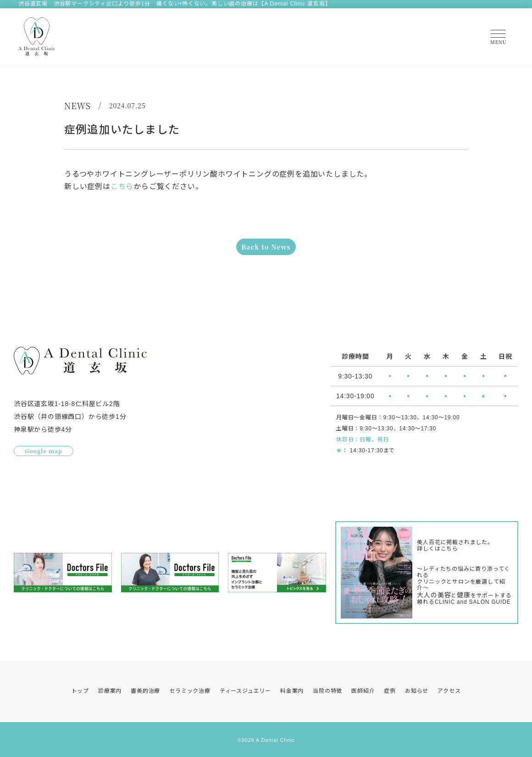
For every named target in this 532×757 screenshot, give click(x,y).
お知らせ (417, 691)
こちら (122, 186)
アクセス (449, 691)
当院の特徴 (327, 691)
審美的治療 (145, 691)
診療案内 (110, 691)
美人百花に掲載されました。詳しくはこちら (455, 546)
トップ (80, 691)
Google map (44, 452)
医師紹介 (363, 691)
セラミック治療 (190, 691)
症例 (390, 691)
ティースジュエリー (245, 691)
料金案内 (292, 691)
